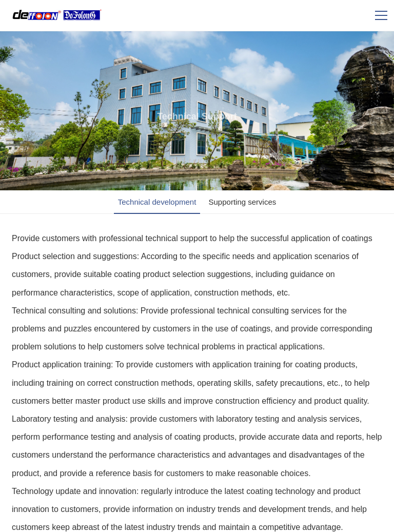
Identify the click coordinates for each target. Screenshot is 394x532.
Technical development (157, 202)
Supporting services (243, 202)
